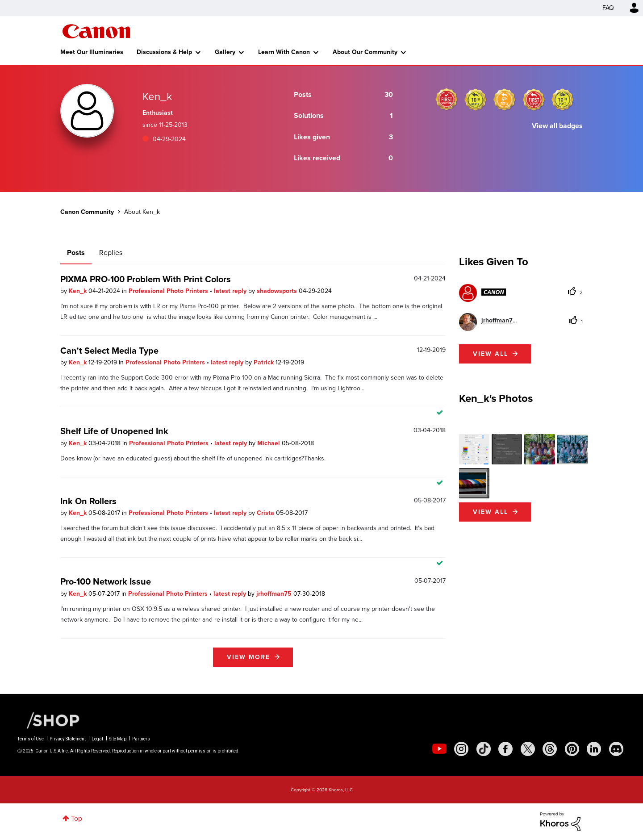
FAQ (608, 8)
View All (491, 512)
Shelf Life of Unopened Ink (114, 431)
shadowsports (278, 291)
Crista (266, 513)
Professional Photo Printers (169, 291)
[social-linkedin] (594, 749)
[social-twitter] (528, 749)
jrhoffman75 (275, 594)
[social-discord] (616, 749)
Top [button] (77, 818)
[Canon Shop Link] (49, 720)
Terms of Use (31, 739)
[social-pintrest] (572, 749)
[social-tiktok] (484, 749)
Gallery (225, 52)
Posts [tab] (76, 253)
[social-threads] (550, 749)
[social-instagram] (461, 749)
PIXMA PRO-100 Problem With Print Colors (146, 279)
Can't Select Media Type (109, 351)
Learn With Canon (284, 52)
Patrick (265, 362)
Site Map (118, 739)
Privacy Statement (68, 739)
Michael (269, 443)
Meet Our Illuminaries (92, 52)
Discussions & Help (164, 52)
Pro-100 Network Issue (106, 581)
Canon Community (96, 31)
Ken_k (79, 291)
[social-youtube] (439, 749)
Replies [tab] (111, 253)
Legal (97, 739)
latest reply (231, 291)
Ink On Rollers (88, 501)
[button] (474, 449)
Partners (141, 739)
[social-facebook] (505, 749)
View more (248, 657)
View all (491, 354)
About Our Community (365, 52)
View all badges (557, 126)
